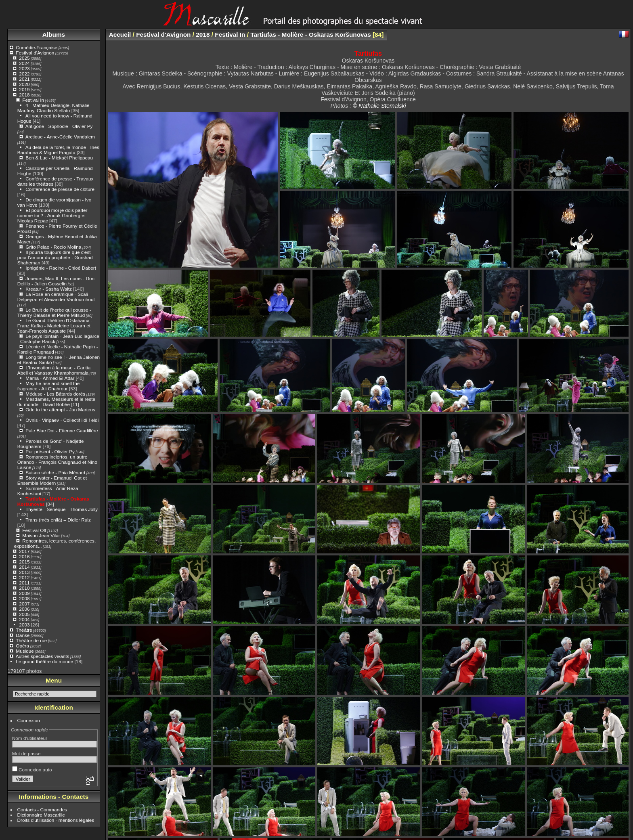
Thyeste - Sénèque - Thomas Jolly (62, 509)
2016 (24, 556)
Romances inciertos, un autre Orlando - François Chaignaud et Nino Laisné (57, 462)
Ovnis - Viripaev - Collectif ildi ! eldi (62, 420)
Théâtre (24, 630)
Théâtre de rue (31, 640)
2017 (24, 551)
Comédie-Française (37, 47)
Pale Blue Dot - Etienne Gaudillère (62, 430)
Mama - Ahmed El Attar (50, 378)
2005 (24, 614)
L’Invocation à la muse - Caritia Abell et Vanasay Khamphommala (54, 370)
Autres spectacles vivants (43, 656)
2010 (24, 588)
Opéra (22, 646)
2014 (24, 567)
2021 (24, 79)
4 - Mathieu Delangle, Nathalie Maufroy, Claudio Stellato (53, 108)
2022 (24, 74)
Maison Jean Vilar (41, 535)
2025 (24, 58)
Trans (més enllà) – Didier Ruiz (58, 520)
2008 (24, 598)
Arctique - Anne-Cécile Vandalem (60, 137)
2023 (24, 68)
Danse (23, 635)
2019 (24, 89)
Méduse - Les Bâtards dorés (55, 394)
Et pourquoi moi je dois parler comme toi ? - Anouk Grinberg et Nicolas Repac (52, 215)
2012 (24, 577)
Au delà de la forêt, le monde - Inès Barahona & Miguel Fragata (58, 150)
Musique (25, 651)
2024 (24, 63)
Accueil (120, 35)
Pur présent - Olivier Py (50, 451)
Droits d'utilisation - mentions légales (56, 820)
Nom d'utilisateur (30, 738)
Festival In (33, 100)
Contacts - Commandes (42, 810)
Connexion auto (32, 770)
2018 (24, 95)
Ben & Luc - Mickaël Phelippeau (59, 158)
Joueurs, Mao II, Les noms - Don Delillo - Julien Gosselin (56, 281)
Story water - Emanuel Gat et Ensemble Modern (52, 480)
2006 (24, 609)
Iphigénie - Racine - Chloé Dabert (61, 268)
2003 (24, 625)
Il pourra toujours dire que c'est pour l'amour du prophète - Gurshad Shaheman (55, 257)
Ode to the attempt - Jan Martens (60, 410)
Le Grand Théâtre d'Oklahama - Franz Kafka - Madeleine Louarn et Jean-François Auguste (55, 326)
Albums (54, 35)
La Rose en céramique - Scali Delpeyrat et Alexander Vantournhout (56, 297)
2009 (24, 593)
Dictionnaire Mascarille (41, 815)
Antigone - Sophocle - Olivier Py (59, 126)
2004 (24, 619)
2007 (24, 604)
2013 (24, 572)
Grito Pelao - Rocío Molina (53, 247)
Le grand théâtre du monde (44, 661)
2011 (24, 583)
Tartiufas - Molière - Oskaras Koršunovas (310, 35)
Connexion (29, 720)
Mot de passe (26, 753)
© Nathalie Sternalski (379, 106)
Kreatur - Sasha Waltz (49, 289)
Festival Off (34, 530)
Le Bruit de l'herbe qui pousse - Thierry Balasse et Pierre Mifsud (54, 312)
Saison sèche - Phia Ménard (55, 472)
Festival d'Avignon (35, 53)
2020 (24, 84)
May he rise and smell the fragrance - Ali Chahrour (49, 386)
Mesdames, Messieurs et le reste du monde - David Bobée (56, 402)
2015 (24, 562)
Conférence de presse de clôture (60, 189)
